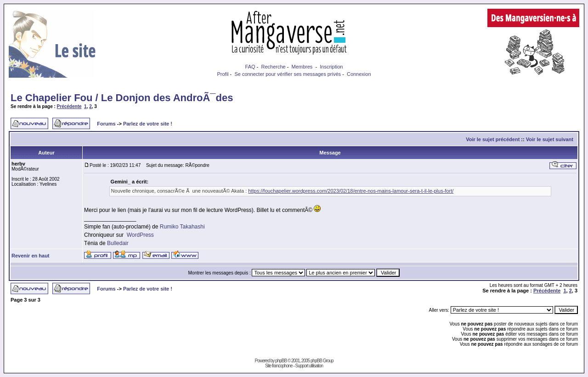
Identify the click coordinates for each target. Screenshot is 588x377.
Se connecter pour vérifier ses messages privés (288, 74)
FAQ (250, 67)
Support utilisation (309, 366)
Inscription (331, 67)
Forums (106, 124)
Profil (223, 74)
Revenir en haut (31, 256)
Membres (302, 67)
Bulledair (118, 243)
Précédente (69, 106)
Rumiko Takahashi (182, 227)
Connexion (359, 74)
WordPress (140, 235)
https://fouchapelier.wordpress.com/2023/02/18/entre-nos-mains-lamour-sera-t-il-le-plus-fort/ (351, 191)
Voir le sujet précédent (493, 139)
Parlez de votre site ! (148, 124)
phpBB (281, 361)
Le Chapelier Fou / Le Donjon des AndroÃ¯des (122, 98)
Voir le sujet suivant (550, 139)
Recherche (273, 67)
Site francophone (279, 366)
